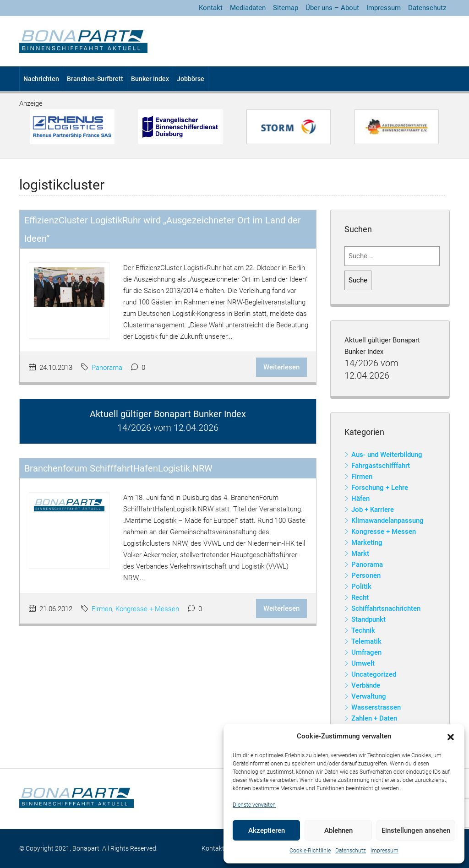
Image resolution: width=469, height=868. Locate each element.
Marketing (367, 542)
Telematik (366, 641)
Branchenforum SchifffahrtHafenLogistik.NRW (118, 468)
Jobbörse (191, 79)
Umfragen (366, 652)
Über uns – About (332, 8)
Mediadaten (248, 8)
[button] (451, 737)
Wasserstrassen (376, 707)
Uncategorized (374, 674)
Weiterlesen (281, 367)
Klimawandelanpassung (387, 521)
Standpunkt (368, 619)
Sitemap (286, 8)
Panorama (107, 368)
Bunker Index (150, 79)
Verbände (366, 685)
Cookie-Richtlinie (310, 851)
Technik (363, 630)
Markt (360, 553)
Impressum (384, 851)
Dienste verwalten (254, 805)
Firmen (102, 609)
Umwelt (363, 663)
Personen (366, 575)
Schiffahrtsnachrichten (386, 608)
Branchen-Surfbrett (95, 79)
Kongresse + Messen (147, 609)
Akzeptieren (267, 830)
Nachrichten (41, 79)
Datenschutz (351, 851)
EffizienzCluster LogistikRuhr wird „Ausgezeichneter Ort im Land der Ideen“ (163, 229)
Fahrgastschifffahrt (381, 466)
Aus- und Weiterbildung (387, 455)
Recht (360, 597)
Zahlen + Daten (374, 718)
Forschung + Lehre (380, 488)
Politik (361, 586)
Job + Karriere (373, 510)
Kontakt (211, 8)
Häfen (360, 499)
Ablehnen (338, 830)
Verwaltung (369, 696)
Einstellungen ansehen (416, 830)
